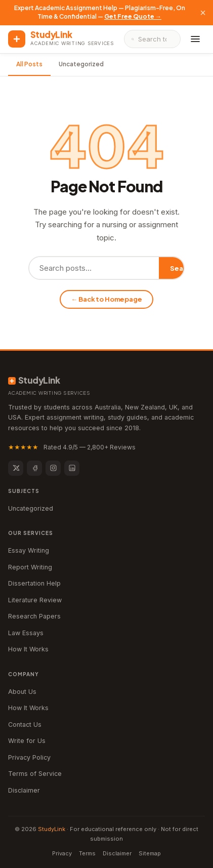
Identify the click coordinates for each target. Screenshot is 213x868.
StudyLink (52, 829)
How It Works (28, 649)
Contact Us (25, 725)
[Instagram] (53, 468)
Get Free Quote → (133, 16)
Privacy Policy (29, 757)
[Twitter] (16, 468)
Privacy (62, 853)
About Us (22, 692)
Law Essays (26, 633)
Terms (87, 853)
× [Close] (203, 13)
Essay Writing (29, 550)
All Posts (29, 64)
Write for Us (27, 741)
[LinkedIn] (72, 468)
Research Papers (34, 616)
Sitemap (150, 853)
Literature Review (35, 600)
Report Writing (30, 567)
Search (182, 268)
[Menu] (195, 39)
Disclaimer (24, 790)
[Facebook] (34, 468)
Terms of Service (35, 774)
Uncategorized (81, 64)
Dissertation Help (34, 583)
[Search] (156, 39)
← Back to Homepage (106, 299)
